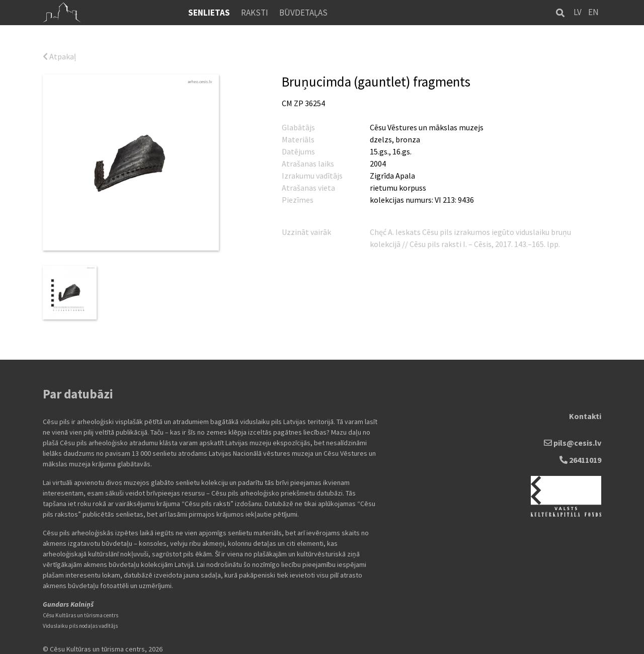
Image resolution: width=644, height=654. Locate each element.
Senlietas (209, 13)
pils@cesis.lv (573, 438)
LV (578, 12)
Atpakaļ (59, 56)
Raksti (255, 13)
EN (593, 12)
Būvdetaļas (303, 13)
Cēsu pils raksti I (437, 244)
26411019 (580, 455)
